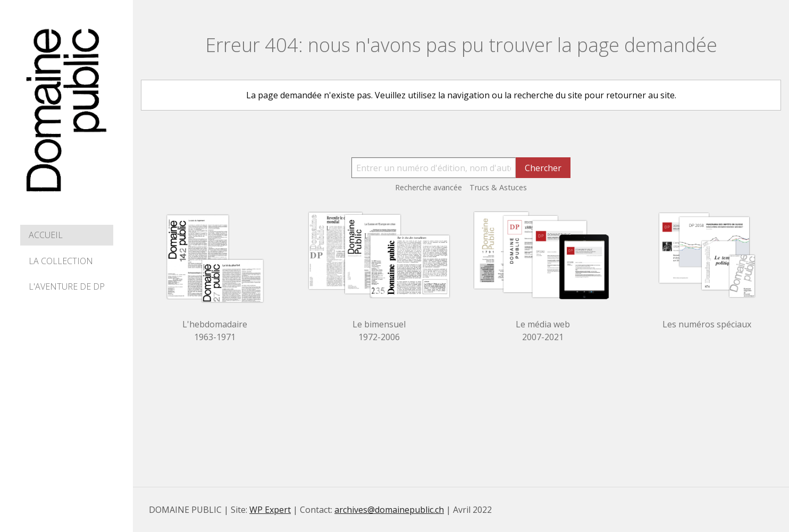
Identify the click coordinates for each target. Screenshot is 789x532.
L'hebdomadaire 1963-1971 (215, 331)
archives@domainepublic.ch (389, 510)
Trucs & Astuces (498, 187)
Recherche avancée (429, 187)
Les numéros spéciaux (707, 324)
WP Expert (270, 510)
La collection (61, 261)
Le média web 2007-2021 (543, 331)
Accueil (46, 235)
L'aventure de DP (67, 286)
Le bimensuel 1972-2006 (379, 331)
